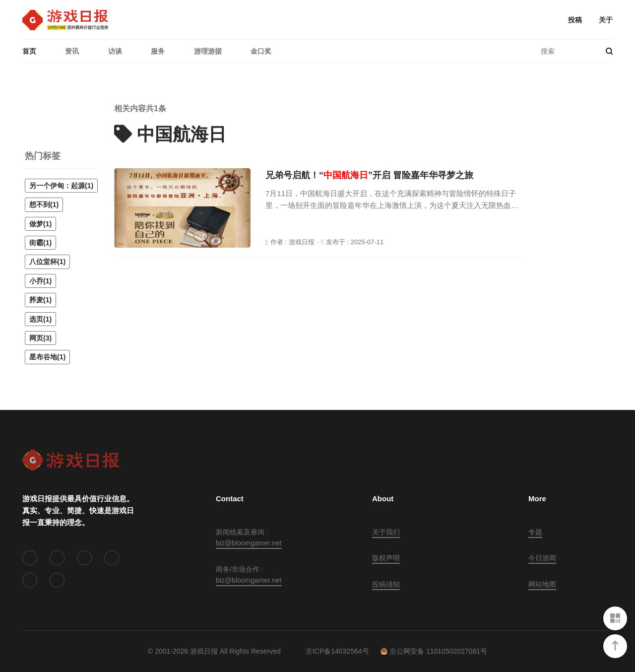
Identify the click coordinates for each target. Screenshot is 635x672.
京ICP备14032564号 (337, 651)
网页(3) (40, 338)
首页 (29, 51)
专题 (535, 532)
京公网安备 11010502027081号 (434, 651)
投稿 (575, 20)
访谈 (115, 51)
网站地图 (542, 584)
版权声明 (386, 558)
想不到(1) (44, 204)
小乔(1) (40, 281)
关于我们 (386, 532)
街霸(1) (40, 243)
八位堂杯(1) (47, 262)
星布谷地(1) (47, 357)
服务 (158, 51)
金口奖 (261, 51)
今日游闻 (542, 558)
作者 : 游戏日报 (292, 242)
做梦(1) (40, 224)
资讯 (72, 51)
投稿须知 (386, 584)
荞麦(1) (40, 300)
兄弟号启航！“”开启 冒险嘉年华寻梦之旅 (369, 175)
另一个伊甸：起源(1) (61, 186)
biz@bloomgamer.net (249, 543)
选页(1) (40, 319)
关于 (606, 20)
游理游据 (208, 51)
